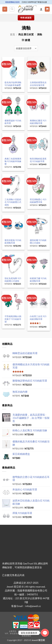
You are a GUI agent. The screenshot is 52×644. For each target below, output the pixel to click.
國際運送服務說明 (26, 631)
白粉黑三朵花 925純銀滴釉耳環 (38, 318)
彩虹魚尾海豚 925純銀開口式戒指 (13, 280)
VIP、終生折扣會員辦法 (15, 633)
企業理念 (13, 631)
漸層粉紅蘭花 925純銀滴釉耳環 (38, 122)
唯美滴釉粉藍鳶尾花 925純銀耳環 (38, 160)
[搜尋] (12, 9)
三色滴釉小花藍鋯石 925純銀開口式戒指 (13, 202)
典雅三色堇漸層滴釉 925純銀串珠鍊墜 (13, 161)
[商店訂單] (26, 48)
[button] (5, 9)
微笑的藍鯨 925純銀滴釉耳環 (13, 241)
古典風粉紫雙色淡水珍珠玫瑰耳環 (38, 84)
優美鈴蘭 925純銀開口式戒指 (38, 241)
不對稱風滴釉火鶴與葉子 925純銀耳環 (13, 319)
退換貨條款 (26, 636)
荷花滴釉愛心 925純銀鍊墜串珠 (38, 201)
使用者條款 (31, 633)
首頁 (12, 34)
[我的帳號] (41, 9)
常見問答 (38, 631)
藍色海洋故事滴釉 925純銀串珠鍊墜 (13, 84)
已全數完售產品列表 (13, 575)
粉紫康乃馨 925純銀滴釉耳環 (38, 280)
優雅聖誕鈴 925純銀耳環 (13, 122)
